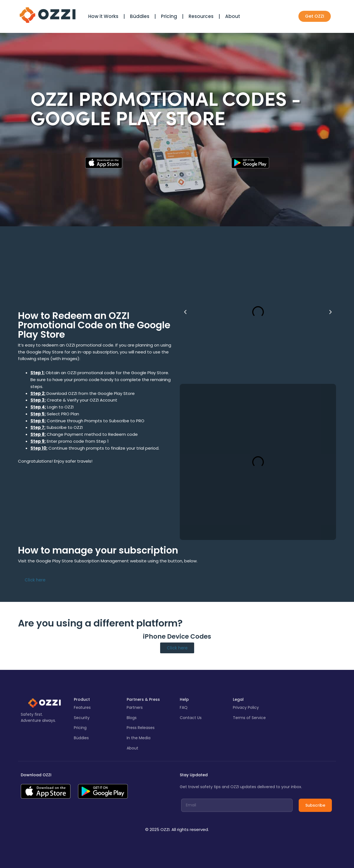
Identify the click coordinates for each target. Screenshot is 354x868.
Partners (135, 707)
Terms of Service (249, 718)
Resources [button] (201, 16)
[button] (185, 312)
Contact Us (191, 718)
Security (82, 718)
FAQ (184, 707)
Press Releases (141, 728)
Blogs (132, 718)
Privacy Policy (246, 707)
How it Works (103, 16)
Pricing (80, 728)
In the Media (139, 738)
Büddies (140, 16)
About (233, 16)
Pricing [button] (169, 16)
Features (82, 707)
